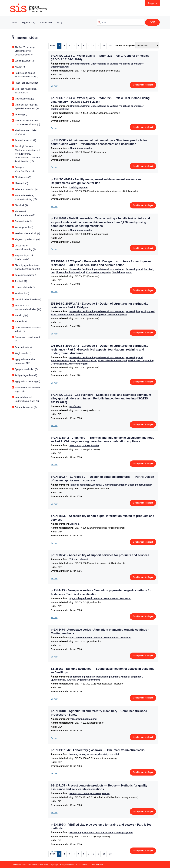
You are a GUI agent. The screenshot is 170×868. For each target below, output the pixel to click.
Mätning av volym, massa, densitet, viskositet (94, 754)
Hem (15, 22)
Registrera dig (28, 22)
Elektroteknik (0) (23, 177)
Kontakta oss (46, 22)
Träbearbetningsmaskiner (83, 719)
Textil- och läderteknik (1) (27, 233)
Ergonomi (75, 524)
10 (104, 46)
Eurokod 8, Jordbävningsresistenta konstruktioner (97, 269)
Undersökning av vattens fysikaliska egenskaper (117, 64)
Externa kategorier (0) (26, 407)
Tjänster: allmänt (79, 559)
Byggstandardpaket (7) (26, 369)
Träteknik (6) (21, 321)
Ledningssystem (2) (25, 61)
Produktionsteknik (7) (25, 140)
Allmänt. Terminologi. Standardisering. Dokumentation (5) (25, 51)
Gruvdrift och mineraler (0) (28, 300)
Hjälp (60, 22)
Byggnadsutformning (88, 680)
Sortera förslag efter (125, 45)
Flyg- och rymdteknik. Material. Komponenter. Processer (100, 598)
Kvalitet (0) (20, 67)
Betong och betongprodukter (85, 793)
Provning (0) (21, 115)
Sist (110, 46)
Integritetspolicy (67, 865)
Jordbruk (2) (21, 281)
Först (53, 46)
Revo (100, 865)
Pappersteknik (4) (24, 347)
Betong (106, 793)
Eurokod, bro (133, 311)
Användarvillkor (82, 865)
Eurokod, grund (134, 269)
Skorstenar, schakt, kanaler (84, 446)
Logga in (153, 3)
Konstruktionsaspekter (98, 272)
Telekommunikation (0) (26, 189)
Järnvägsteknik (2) (24, 227)
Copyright (54, 865)
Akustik (71, 680)
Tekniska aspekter (122, 272)
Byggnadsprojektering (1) (27, 381)
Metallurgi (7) (21, 315)
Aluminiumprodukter (81, 148)
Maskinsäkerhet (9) (24, 99)
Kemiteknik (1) (22, 293)
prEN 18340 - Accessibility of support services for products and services (100, 555)
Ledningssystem (79, 187)
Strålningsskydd (60, 67)
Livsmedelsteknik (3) (25, 287)
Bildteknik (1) (21, 205)
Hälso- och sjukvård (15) (27, 83)
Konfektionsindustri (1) (26, 275)
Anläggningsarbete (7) (26, 375)
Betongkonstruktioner (140, 485)
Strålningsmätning (80, 64)
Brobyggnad (148, 311)
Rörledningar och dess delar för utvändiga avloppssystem (101, 833)
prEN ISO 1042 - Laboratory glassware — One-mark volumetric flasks (98, 750)
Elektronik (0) (21, 183)
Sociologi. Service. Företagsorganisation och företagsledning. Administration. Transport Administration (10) (28, 154)
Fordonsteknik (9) (24, 221)
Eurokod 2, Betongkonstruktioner (109, 485)
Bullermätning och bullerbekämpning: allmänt (94, 677)
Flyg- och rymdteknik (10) (28, 239)
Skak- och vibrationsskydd (70, 272)
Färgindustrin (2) (23, 353)
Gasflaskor (75, 406)
